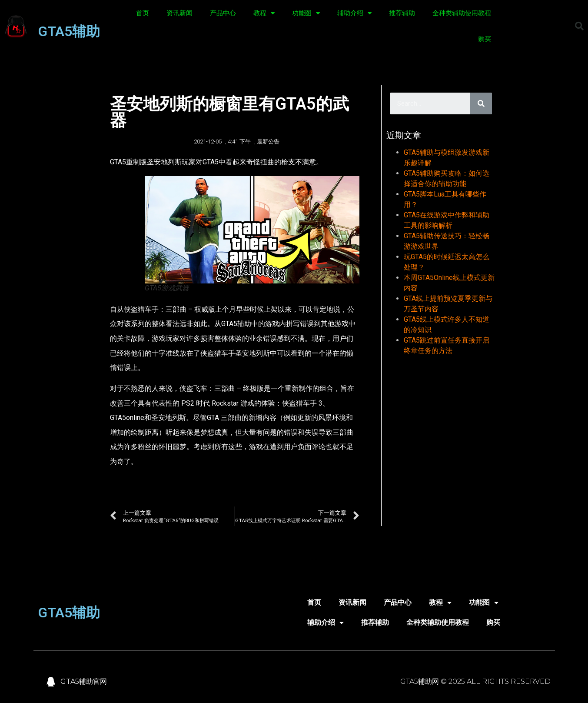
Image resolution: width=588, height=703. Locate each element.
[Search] (481, 103)
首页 (143, 13)
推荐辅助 (402, 13)
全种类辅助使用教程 (462, 13)
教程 (264, 13)
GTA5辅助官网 (84, 681)
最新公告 (268, 142)
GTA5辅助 (69, 31)
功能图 (306, 13)
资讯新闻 (179, 13)
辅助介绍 (354, 13)
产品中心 (223, 13)
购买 (485, 39)
